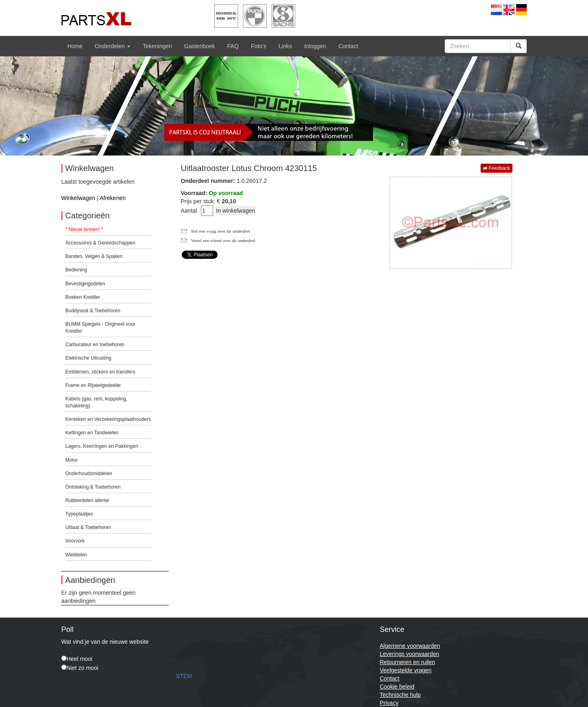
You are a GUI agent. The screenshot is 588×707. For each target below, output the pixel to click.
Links (285, 46)
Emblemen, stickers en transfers (100, 372)
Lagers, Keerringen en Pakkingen (102, 446)
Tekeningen (157, 46)
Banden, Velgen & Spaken (94, 256)
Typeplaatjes (79, 514)
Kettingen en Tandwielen (92, 433)
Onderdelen (112, 46)
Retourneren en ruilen (407, 662)
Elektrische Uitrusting (88, 358)
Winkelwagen (78, 198)
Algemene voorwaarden (410, 646)
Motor (72, 460)
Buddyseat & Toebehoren (93, 311)
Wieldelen (76, 555)
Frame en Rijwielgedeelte (93, 385)
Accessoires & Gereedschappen (100, 243)
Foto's (259, 46)
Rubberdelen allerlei (87, 500)
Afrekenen (113, 198)
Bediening (76, 270)
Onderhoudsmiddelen (89, 474)
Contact (348, 46)
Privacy (389, 703)
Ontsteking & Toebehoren (93, 487)
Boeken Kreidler (83, 297)
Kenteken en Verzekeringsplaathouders (108, 419)
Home (75, 46)
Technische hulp (400, 695)
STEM (184, 676)
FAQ (233, 46)
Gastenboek (200, 46)
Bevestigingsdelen (85, 284)
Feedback (497, 168)
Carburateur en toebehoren (95, 345)
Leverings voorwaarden (410, 654)
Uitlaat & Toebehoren (88, 527)
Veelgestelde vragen (406, 670)
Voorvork (75, 541)
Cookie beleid (397, 687)
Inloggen (315, 46)
